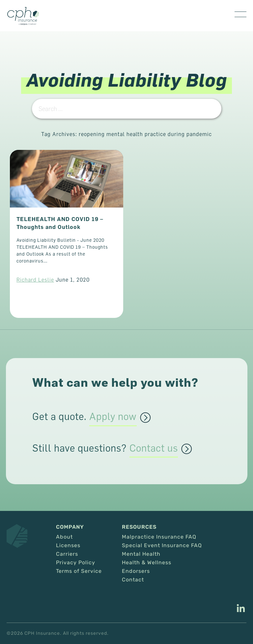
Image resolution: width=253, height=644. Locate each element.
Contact (133, 580)
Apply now (113, 417)
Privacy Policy (76, 563)
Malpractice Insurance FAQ (159, 537)
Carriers (67, 554)
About (64, 537)
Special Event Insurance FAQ (162, 546)
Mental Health (141, 554)
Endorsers (136, 571)
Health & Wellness (147, 563)
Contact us (154, 448)
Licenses (68, 546)
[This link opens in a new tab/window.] (241, 609)
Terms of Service (79, 571)
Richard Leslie (35, 280)
